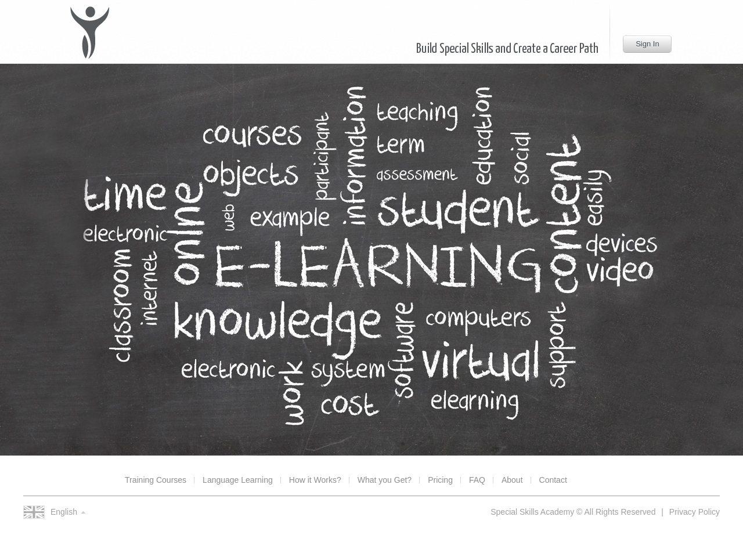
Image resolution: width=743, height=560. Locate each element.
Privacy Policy (695, 512)
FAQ (477, 480)
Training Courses (156, 480)
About (512, 480)
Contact (553, 480)
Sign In (647, 44)
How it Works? (315, 480)
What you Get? (385, 480)
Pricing (440, 480)
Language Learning (238, 480)
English (64, 512)
